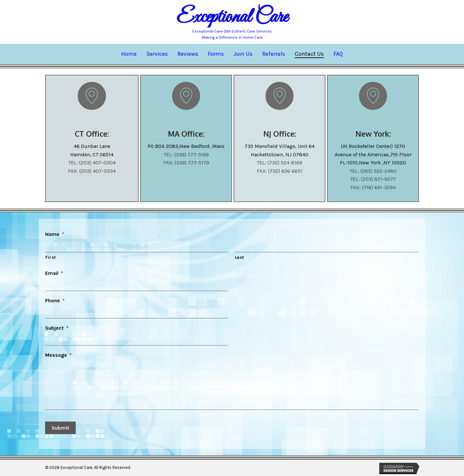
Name (55, 234)
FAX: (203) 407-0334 (92, 171)
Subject (57, 326)
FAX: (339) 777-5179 (186, 163)
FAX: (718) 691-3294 (373, 187)
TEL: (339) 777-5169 (186, 155)
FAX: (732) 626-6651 (280, 171)
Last (240, 257)
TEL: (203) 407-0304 (92, 163)
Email (54, 272)
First (51, 257)
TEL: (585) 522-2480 (373, 171)
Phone (55, 299)
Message (58, 352)
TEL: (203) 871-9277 (373, 179)
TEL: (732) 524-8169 (280, 163)
